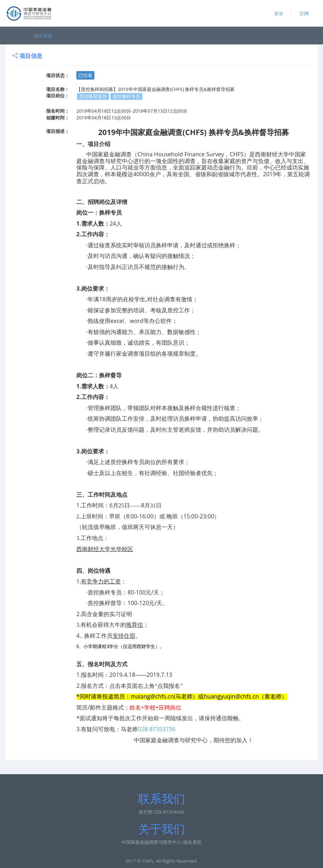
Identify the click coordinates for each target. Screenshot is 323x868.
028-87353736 (157, 729)
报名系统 (43, 36)
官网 (304, 14)
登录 (279, 14)
